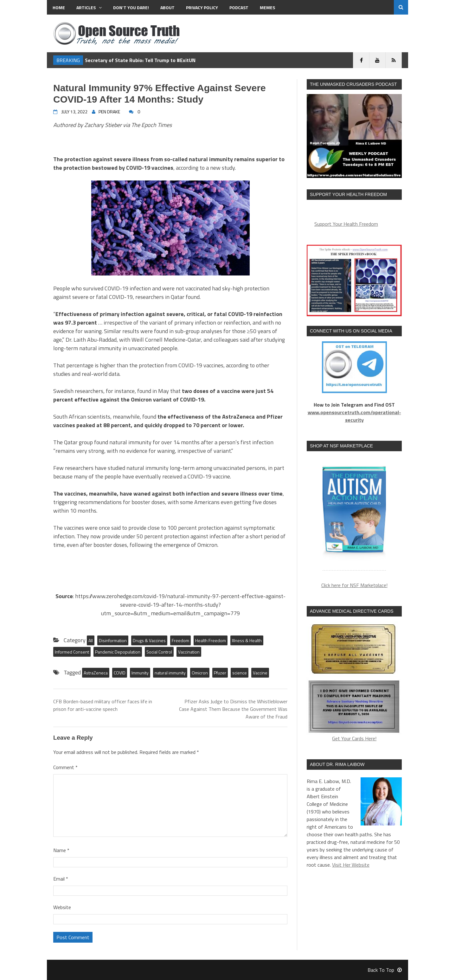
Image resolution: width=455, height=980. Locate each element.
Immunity (140, 673)
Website (62, 907)
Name (61, 850)
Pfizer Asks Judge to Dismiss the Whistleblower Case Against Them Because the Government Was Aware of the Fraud (233, 709)
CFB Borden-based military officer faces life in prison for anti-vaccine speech (103, 705)
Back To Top (385, 970)
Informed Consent (72, 652)
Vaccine (260, 673)
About (167, 7)
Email (61, 879)
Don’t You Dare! (131, 7)
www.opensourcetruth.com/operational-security (354, 416)
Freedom (180, 640)
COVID (120, 673)
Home (59, 7)
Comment (65, 767)
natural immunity (170, 673)
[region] (354, 515)
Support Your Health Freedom (346, 224)
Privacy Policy (202, 7)
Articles (89, 7)
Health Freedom (211, 640)
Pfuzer (220, 673)
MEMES (267, 7)
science (240, 673)
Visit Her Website (351, 865)
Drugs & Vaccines (149, 640)
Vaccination (189, 652)
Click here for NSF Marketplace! (354, 585)
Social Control (159, 652)
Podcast (239, 7)
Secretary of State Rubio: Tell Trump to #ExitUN (140, 60)
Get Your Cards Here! (354, 682)
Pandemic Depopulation (118, 652)
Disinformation (113, 640)
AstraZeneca (96, 673)
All (91, 640)
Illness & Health (247, 640)
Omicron (200, 673)
